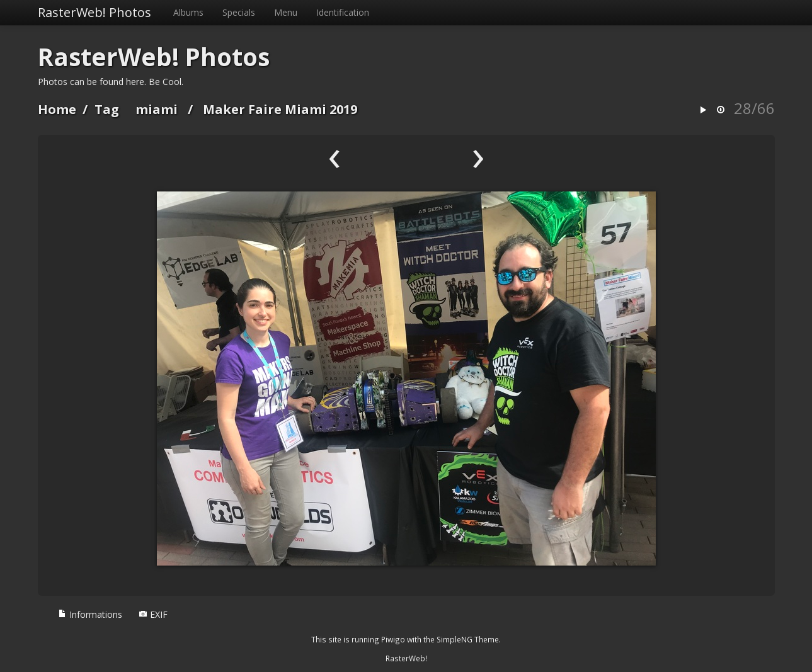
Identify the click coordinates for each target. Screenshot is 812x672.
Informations (90, 614)
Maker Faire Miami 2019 (280, 109)
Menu (286, 12)
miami (157, 109)
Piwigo (393, 639)
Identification (343, 12)
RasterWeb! (406, 658)
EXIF (153, 614)
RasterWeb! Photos (94, 12)
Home (57, 109)
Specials (239, 12)
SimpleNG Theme (468, 639)
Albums (188, 12)
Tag (107, 109)
